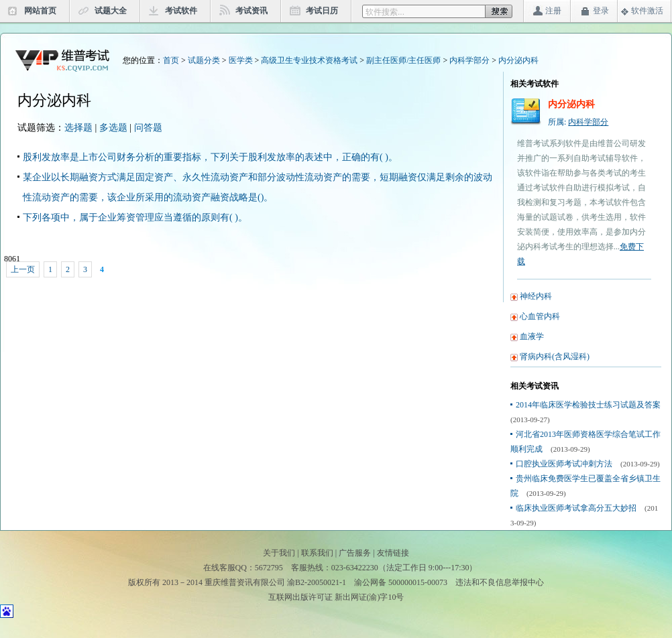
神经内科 (536, 296)
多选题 (113, 128)
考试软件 (181, 11)
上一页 (23, 269)
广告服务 (355, 553)
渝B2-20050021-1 (317, 582)
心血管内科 (540, 316)
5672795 (269, 568)
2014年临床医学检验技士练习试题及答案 (588, 405)
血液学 (532, 336)
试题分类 (204, 60)
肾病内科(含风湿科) (555, 357)
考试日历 (322, 11)
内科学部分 (469, 60)
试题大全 (111, 11)
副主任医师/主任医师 (403, 60)
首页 (171, 60)
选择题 (78, 128)
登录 (601, 11)
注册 (553, 11)
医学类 (241, 60)
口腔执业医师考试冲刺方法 (564, 464)
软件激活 (647, 11)
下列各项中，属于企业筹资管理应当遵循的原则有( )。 (135, 217)
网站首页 (40, 11)
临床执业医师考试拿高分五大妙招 (576, 508)
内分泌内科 (518, 60)
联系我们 (317, 553)
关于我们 (279, 553)
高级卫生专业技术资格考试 (309, 60)
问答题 (148, 128)
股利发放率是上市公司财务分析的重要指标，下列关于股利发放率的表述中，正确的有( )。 (210, 157)
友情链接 (393, 553)
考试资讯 (251, 11)
